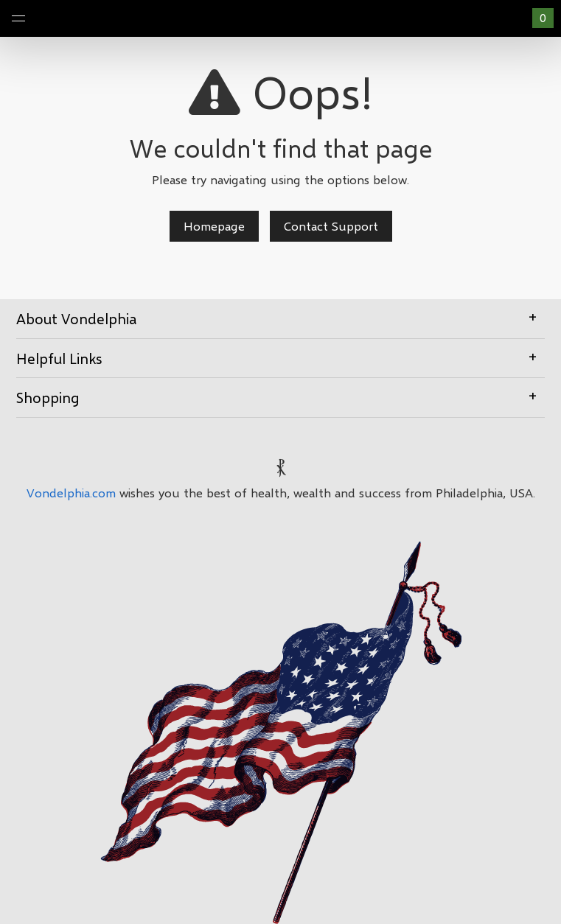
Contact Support (331, 226)
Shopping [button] (280, 396)
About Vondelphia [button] (280, 318)
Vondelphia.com (71, 493)
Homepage (214, 226)
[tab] (280, 319)
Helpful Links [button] (280, 357)
